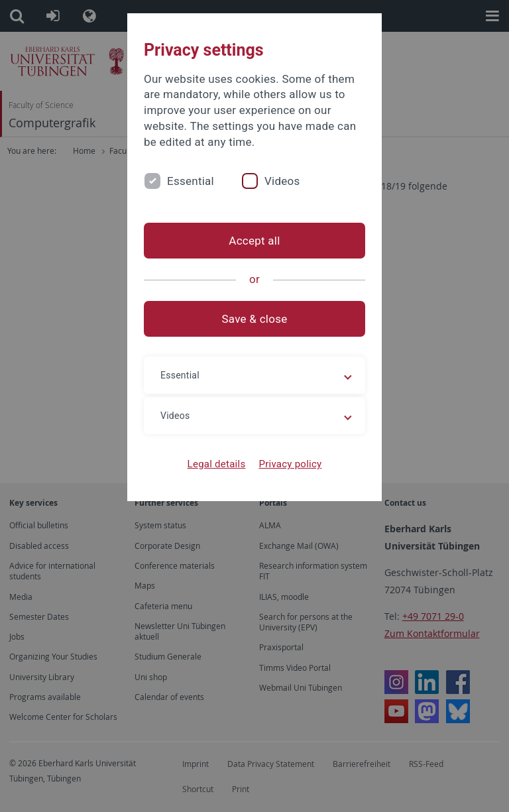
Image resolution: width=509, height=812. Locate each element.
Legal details (217, 464)
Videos (282, 181)
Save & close (255, 319)
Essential (191, 181)
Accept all (254, 241)
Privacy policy (290, 464)
